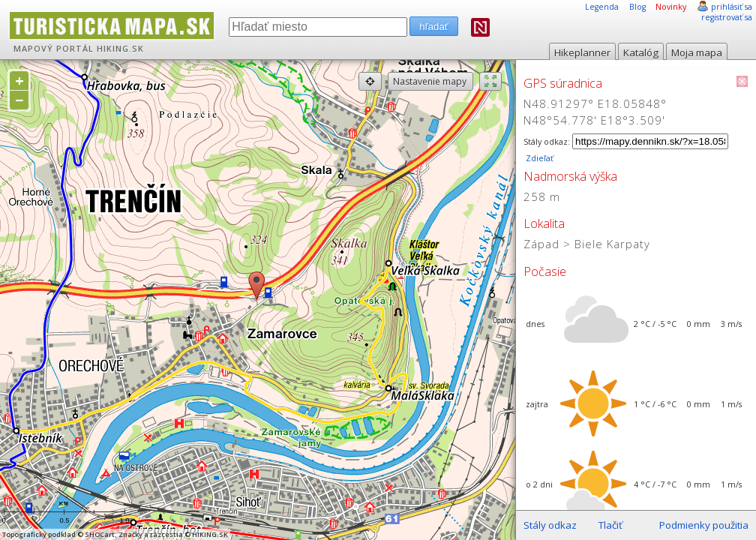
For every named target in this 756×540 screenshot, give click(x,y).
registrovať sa (727, 17)
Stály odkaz (550, 525)
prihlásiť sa (732, 7)
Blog (637, 7)
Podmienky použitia (704, 525)
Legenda (602, 7)
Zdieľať (538, 158)
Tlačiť (610, 525)
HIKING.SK (120, 49)
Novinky (671, 7)
